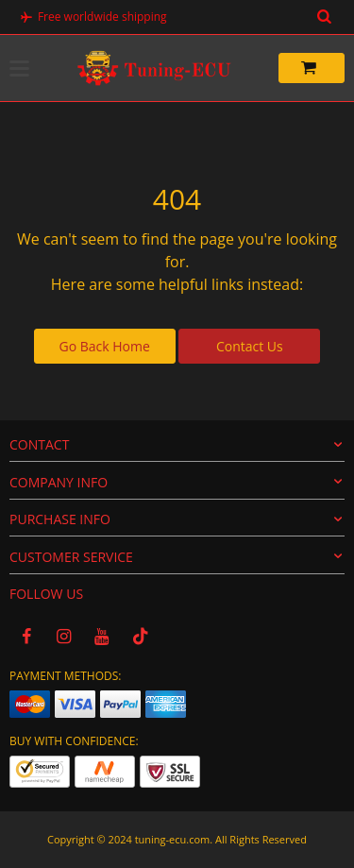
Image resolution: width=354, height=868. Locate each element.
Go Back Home (105, 346)
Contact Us (250, 346)
